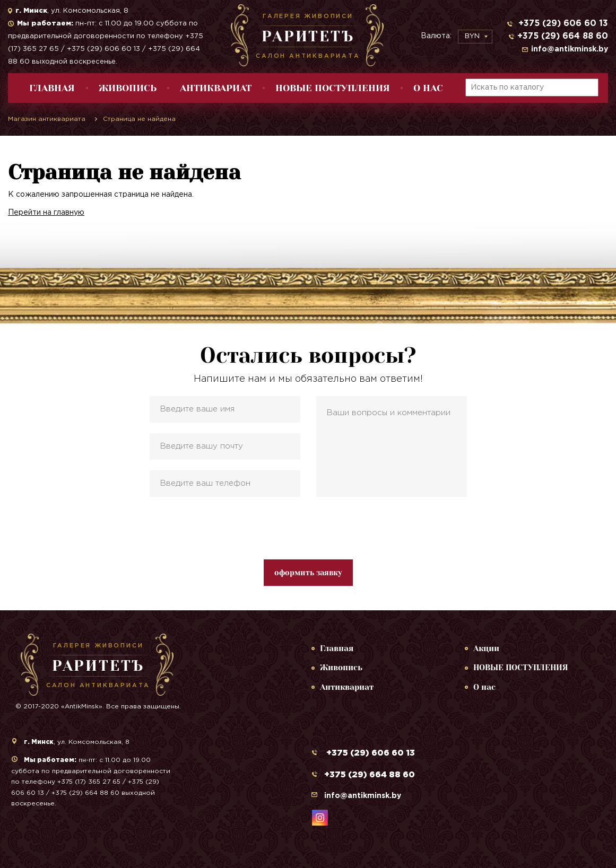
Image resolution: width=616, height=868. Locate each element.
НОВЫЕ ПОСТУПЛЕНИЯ (333, 88)
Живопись (128, 88)
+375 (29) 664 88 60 (563, 36)
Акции (486, 648)
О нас (428, 88)
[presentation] (308, 528)
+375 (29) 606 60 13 (562, 24)
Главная (52, 88)
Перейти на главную (46, 213)
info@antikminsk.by (570, 49)
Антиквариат (216, 88)
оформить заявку (308, 573)
